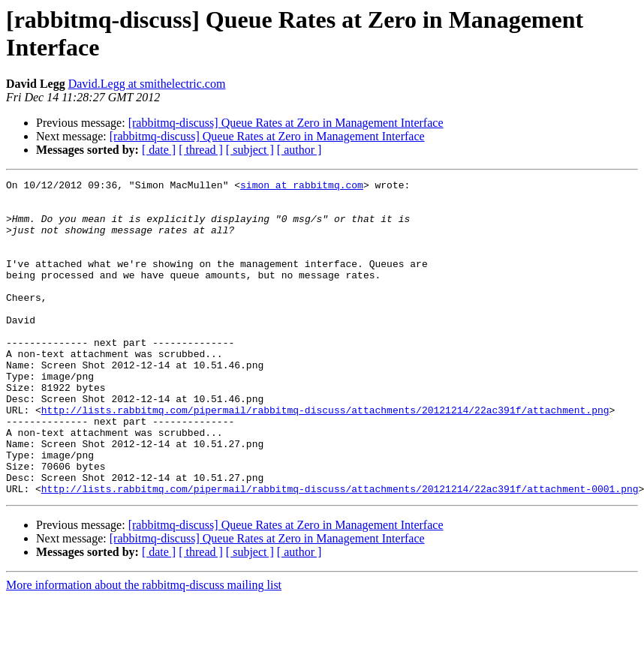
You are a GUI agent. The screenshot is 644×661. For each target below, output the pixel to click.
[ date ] (159, 150)
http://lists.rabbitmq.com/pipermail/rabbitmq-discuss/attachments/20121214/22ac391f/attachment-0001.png (340, 551)
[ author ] (299, 150)
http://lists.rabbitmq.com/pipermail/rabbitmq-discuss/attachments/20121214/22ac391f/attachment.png (325, 457)
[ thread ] (201, 150)
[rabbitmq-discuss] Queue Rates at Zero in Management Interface (286, 123)
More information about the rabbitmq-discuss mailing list (144, 648)
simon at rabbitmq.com (302, 187)
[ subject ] (250, 150)
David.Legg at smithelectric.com (147, 84)
